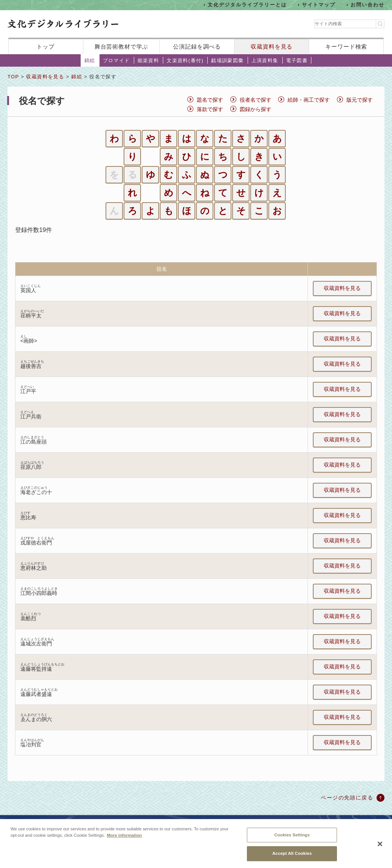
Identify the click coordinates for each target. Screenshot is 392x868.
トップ (46, 47)
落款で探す (210, 109)
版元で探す (360, 100)
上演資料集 (265, 60)
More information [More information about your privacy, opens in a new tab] (124, 840)
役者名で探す (256, 100)
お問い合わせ (367, 5)
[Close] (380, 849)
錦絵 (90, 60)
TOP (13, 77)
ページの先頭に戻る (347, 798)
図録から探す (256, 109)
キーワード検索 (346, 47)
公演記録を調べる (197, 47)
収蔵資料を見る (272, 47)
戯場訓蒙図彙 (227, 60)
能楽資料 (149, 60)
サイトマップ (319, 5)
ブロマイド (116, 60)
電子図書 (297, 60)
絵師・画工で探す (309, 100)
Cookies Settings (292, 840)
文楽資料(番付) (185, 60)
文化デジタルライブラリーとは (247, 5)
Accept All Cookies (292, 859)
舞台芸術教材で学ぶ (122, 47)
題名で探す (210, 100)
